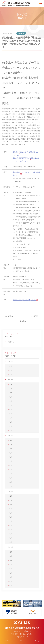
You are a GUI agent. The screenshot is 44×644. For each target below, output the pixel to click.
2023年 (10, 491)
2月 (11, 370)
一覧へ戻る (22, 321)
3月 (11, 366)
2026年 (10, 361)
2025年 (10, 380)
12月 (11, 384)
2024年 (10, 435)
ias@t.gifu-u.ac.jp (22, 637)
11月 (11, 389)
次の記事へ (35, 316)
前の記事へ (9, 316)
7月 (11, 405)
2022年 (10, 547)
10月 (11, 393)
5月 (11, 414)
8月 (11, 401)
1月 (11, 374)
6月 (11, 409)
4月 (11, 418)
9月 (11, 397)
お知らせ (11, 342)
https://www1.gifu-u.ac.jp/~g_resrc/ (24, 300)
